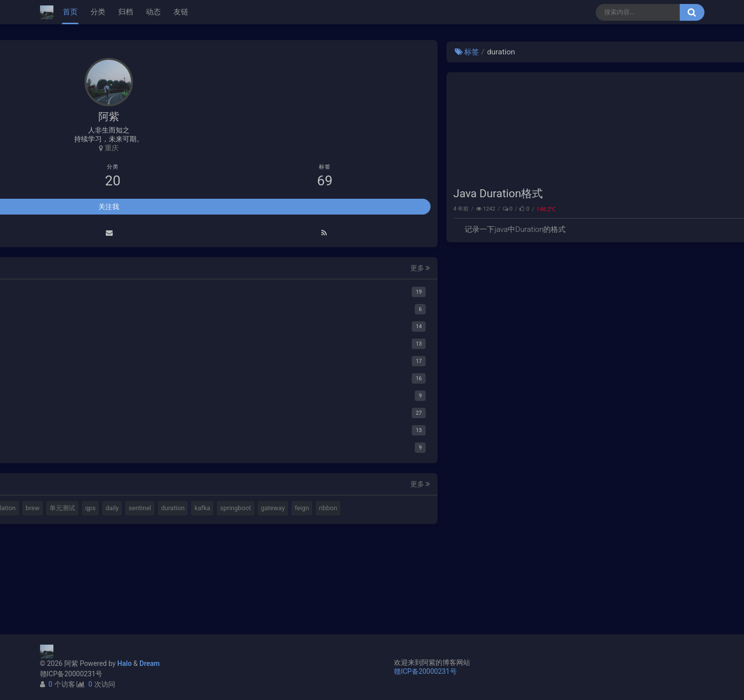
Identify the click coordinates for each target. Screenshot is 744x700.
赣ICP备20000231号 (71, 674)
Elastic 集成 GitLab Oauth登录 (619, 90)
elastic (102, 510)
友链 (181, 12)
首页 (70, 12)
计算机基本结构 (74, 527)
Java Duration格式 (240, 193)
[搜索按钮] (692, 12)
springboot (67, 580)
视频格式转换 (141, 510)
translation (142, 527)
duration (96, 563)
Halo (124, 663)
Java (542, 209)
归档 (126, 12)
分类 (98, 12)
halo (77, 510)
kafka (126, 563)
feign (133, 580)
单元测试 (88, 545)
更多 (161, 269)
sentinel (63, 563)
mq (57, 510)
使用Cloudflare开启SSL (609, 73)
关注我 (109, 208)
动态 (153, 12)
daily (138, 545)
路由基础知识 (594, 142)
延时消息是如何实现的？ (611, 108)
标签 (209, 52)
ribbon (61, 598)
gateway (104, 580)
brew (59, 545)
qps (116, 545)
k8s (112, 527)
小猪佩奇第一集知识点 (608, 125)
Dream (150, 663)
